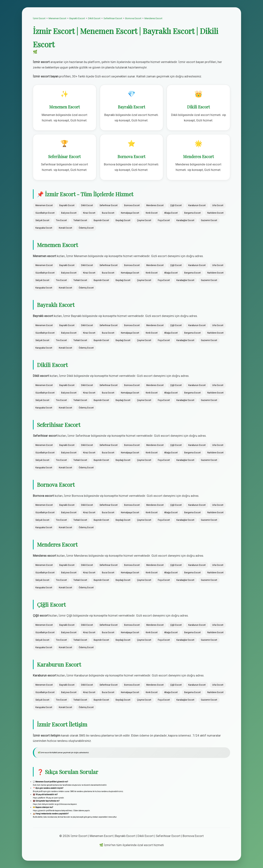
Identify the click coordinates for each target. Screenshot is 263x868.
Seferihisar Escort (113, 18)
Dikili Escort (94, 18)
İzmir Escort (39, 18)
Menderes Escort (153, 18)
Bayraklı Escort (77, 18)
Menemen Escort (57, 18)
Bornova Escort (133, 18)
